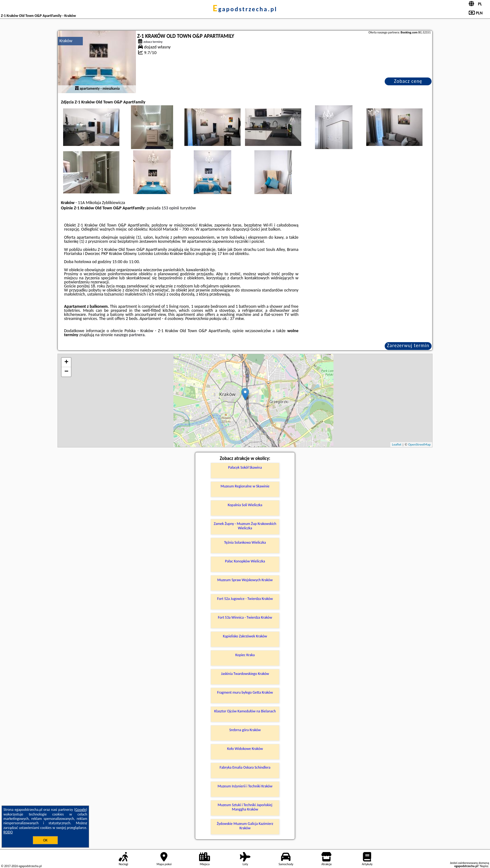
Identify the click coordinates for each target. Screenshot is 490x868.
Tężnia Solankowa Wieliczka (245, 542)
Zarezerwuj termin (408, 345)
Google (81, 810)
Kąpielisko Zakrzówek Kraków (245, 636)
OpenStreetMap (419, 444)
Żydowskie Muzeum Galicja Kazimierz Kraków (245, 826)
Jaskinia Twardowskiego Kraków (245, 674)
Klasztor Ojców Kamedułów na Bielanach (245, 711)
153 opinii (170, 208)
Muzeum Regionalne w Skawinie (245, 486)
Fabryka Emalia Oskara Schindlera (245, 767)
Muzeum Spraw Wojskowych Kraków (245, 580)
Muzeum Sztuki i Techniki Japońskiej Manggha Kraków (245, 807)
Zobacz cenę (408, 81)
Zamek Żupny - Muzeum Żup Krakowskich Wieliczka (245, 526)
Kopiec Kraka (245, 655)
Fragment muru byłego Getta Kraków (245, 692)
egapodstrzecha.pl (245, 9)
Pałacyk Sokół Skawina (245, 467)
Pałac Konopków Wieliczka (245, 561)
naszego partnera (129, 335)
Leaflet (397, 444)
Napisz (484, 866)
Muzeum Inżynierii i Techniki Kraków (245, 786)
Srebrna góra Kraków (245, 730)
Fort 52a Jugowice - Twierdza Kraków (245, 599)
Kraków (66, 41)
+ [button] (66, 362)
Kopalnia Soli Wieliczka (245, 505)
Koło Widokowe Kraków (245, 749)
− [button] (66, 372)
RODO (8, 832)
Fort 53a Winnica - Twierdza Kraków (245, 617)
